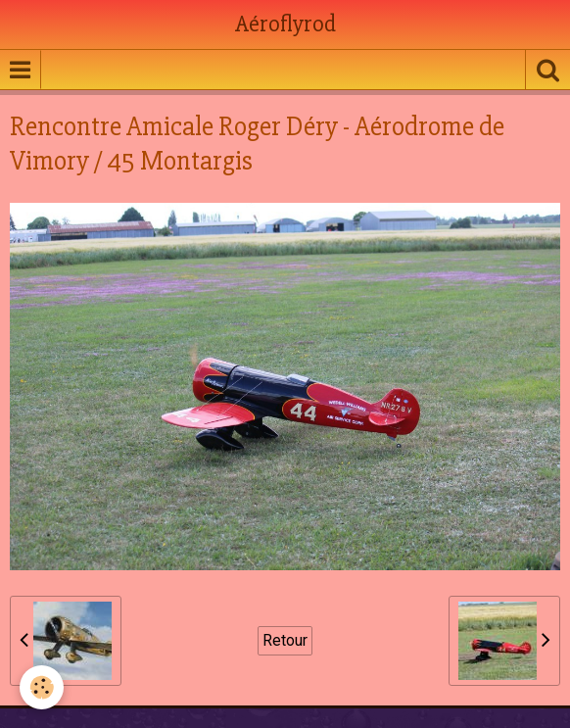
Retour (285, 640)
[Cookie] (42, 687)
